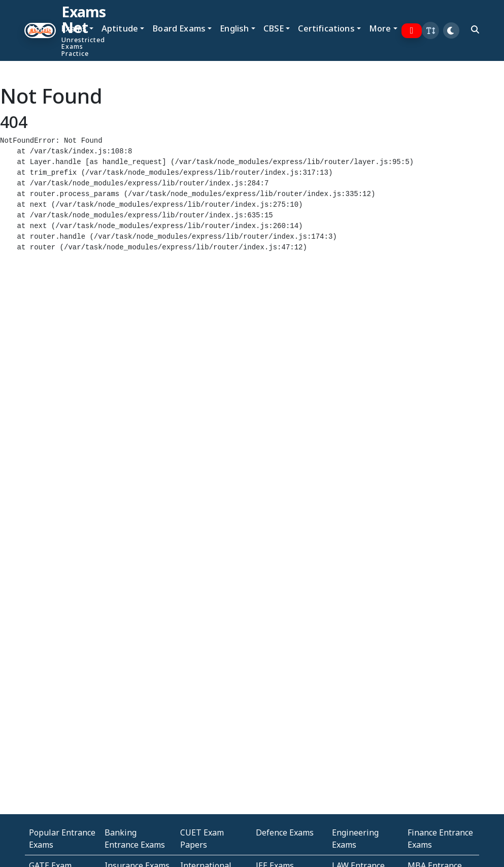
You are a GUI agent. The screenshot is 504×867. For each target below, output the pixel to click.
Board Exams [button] (179, 28)
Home (41, 28)
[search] (475, 29)
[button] (430, 30)
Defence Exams (285, 832)
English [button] (234, 28)
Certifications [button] (326, 28)
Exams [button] (74, 28)
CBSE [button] (274, 28)
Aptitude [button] (120, 28)
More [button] (380, 28)
